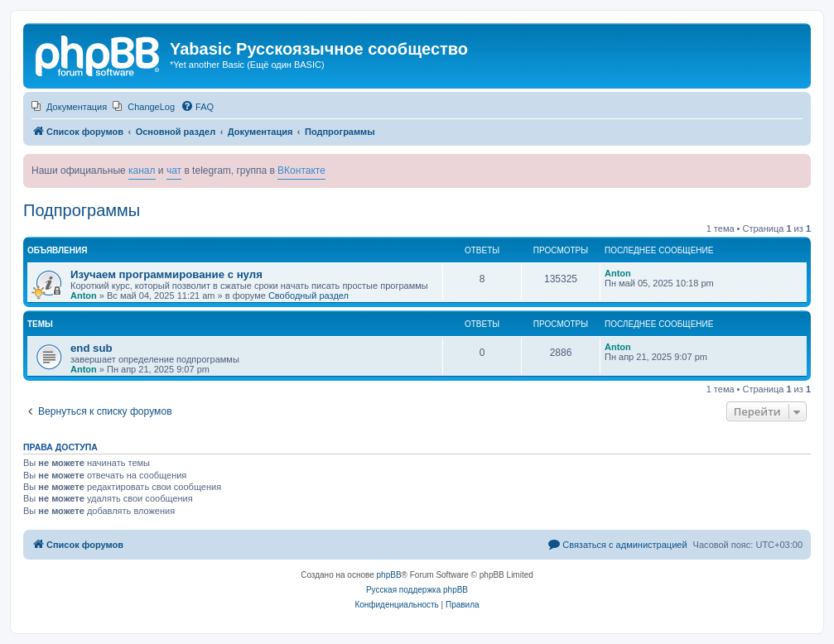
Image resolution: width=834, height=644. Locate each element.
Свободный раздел (309, 296)
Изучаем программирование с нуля (166, 274)
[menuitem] (69, 107)
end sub (92, 348)
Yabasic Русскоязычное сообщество (319, 49)
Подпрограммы (82, 210)
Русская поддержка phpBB (417, 590)
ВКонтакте (301, 171)
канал (142, 171)
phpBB (389, 575)
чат (174, 171)
